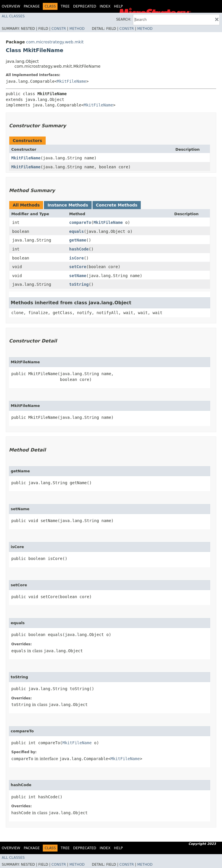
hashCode (79, 249)
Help (118, 6)
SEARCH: (124, 19)
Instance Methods (68, 205)
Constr (59, 29)
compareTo (80, 222)
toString (79, 284)
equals (76, 231)
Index (105, 6)
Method (77, 29)
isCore (76, 258)
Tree (65, 6)
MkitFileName (72, 81)
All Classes (13, 16)
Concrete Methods (117, 205)
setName (78, 276)
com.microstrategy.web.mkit (55, 42)
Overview (11, 6)
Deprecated (85, 6)
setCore (78, 267)
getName (78, 240)
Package (32, 6)
